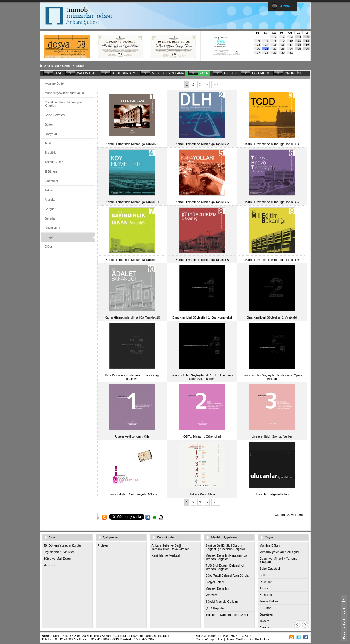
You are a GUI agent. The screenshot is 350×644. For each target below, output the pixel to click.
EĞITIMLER (261, 73)
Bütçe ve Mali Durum (58, 559)
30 (283, 53)
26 (307, 49)
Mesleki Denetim (217, 588)
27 (259, 53)
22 (275, 49)
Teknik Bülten (54, 162)
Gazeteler (52, 181)
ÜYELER (230, 73)
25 (299, 49)
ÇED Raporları (216, 608)
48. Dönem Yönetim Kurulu (62, 545)
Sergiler (50, 209)
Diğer (49, 247)
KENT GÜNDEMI (124, 73)
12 (307, 41)
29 (275, 53)
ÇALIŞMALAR (87, 73)
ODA (58, 73)
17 (291, 45)
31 (291, 53)
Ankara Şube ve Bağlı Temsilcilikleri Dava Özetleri (171, 547)
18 (299, 45)
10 (291, 41)
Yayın (66, 66)
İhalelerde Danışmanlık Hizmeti (227, 615)
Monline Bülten (55, 83)
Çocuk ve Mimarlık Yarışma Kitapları (64, 104)
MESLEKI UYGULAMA (168, 73)
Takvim (50, 190)
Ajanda (50, 200)
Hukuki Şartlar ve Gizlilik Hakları (248, 639)
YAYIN (204, 73)
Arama (285, 6)
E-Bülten (51, 171)
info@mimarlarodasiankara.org (150, 636)
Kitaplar (78, 66)
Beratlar (50, 218)
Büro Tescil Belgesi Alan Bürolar (228, 575)
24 (291, 49)
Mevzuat (49, 565)
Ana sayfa (52, 66)
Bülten (49, 124)
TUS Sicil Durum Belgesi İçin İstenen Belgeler (226, 567)
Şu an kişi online (209, 639)
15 (275, 45)
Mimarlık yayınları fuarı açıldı (65, 93)
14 (267, 45)
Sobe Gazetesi (55, 115)
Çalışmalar (111, 537)
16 (283, 45)
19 (307, 45)
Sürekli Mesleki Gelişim (222, 602)
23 (283, 49)
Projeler (103, 545)
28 (267, 53)
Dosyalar (51, 134)
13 (259, 45)
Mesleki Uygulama (224, 537)
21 (267, 49)
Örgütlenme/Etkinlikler (59, 552)
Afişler (49, 143)
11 (299, 41)
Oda (52, 537)
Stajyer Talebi (215, 582)
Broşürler (51, 153)
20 (259, 49)
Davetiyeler (53, 228)
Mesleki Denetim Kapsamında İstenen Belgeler (226, 557)
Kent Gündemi (167, 537)
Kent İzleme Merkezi (166, 555)
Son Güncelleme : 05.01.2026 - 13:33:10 (224, 636)
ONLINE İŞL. (294, 73)
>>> (216, 85)
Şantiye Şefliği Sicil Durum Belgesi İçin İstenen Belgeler (225, 547)
